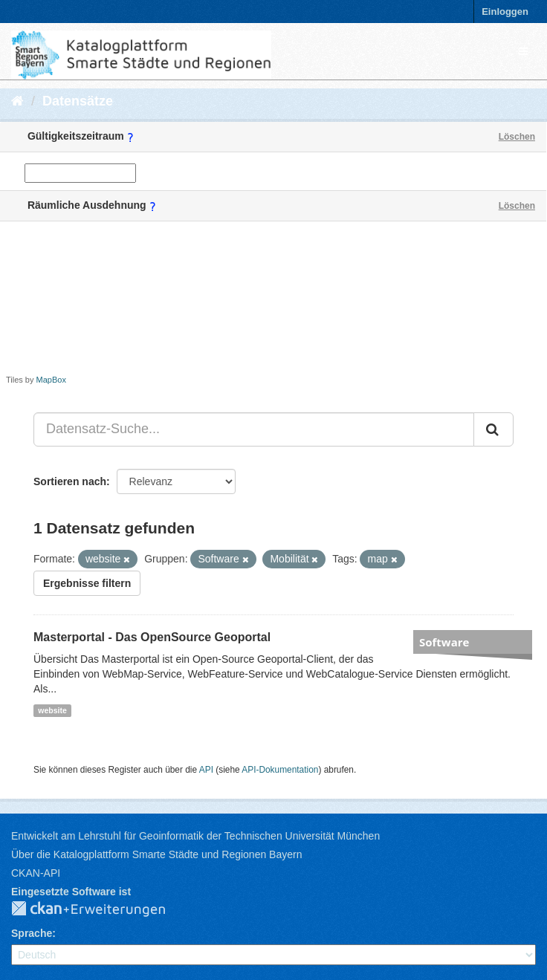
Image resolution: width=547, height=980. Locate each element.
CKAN (100, 909)
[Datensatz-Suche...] (254, 429)
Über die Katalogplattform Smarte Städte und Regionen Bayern (156, 854)
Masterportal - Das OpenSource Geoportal (152, 637)
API (206, 770)
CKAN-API (36, 873)
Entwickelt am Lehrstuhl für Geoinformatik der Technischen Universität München (195, 836)
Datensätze (78, 101)
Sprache (32, 933)
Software (444, 642)
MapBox (51, 380)
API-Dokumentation (280, 770)
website (52, 710)
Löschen (517, 137)
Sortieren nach (70, 481)
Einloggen (505, 12)
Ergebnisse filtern (87, 583)
